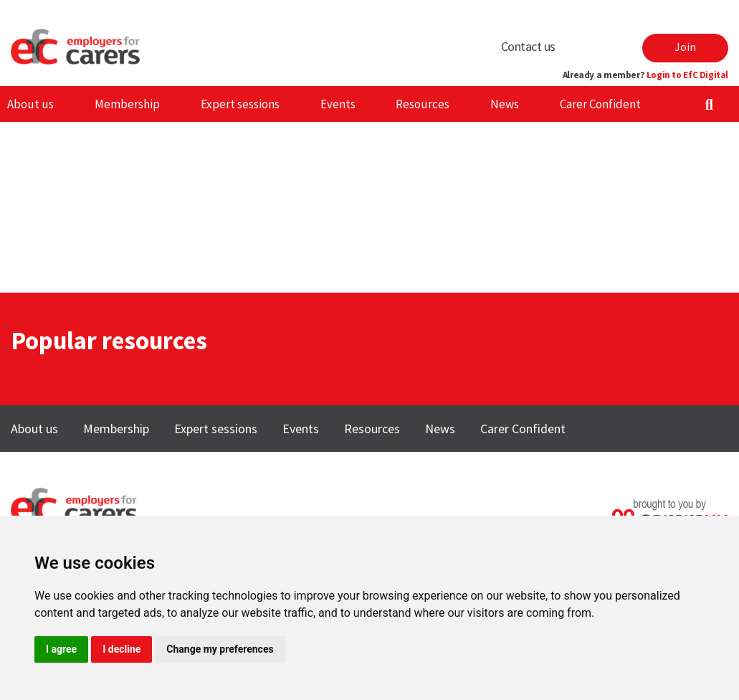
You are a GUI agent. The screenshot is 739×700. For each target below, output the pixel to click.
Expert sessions (240, 104)
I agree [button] (61, 649)
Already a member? (645, 75)
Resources (423, 104)
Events (338, 104)
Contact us (528, 46)
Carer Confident (600, 104)
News (505, 104)
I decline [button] (121, 649)
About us (30, 104)
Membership (127, 104)
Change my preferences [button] (220, 649)
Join (685, 47)
